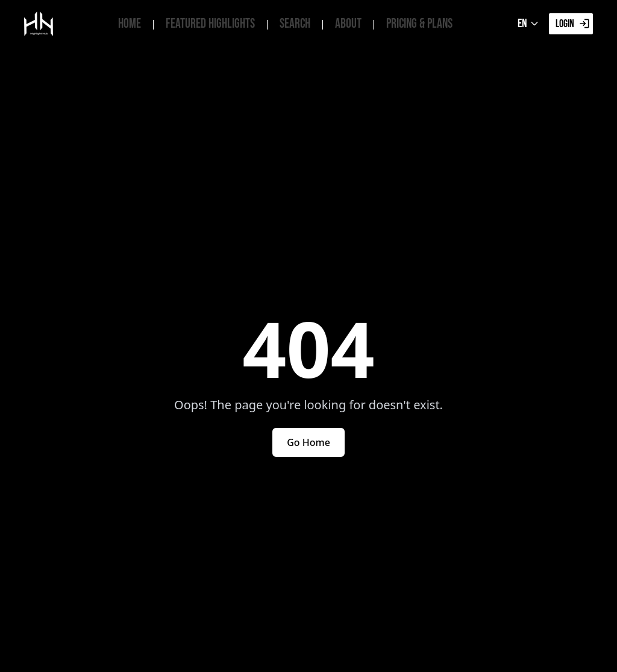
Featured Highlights (210, 24)
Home (130, 24)
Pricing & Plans (419, 24)
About (348, 24)
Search (295, 24)
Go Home (308, 442)
